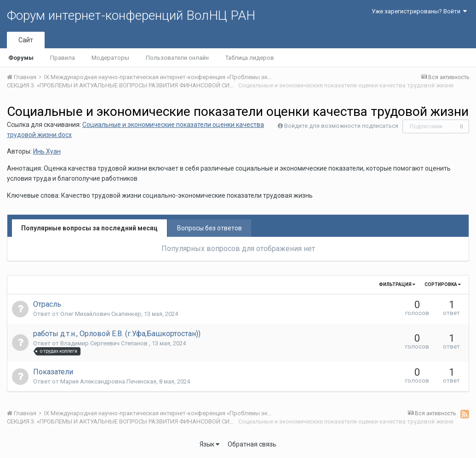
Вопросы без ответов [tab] (209, 228)
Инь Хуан (47, 151)
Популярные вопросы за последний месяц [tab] (89, 228)
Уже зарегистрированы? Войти (419, 11)
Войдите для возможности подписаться (341, 126)
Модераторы (110, 58)
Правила (63, 58)
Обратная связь (252, 444)
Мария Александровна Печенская (108, 381)
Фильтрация (397, 284)
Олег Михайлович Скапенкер (101, 314)
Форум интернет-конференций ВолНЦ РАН (131, 15)
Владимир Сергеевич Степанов (105, 343)
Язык (209, 444)
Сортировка (443, 284)
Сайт (26, 40)
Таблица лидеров (250, 58)
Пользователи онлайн (177, 58)
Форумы (21, 58)
